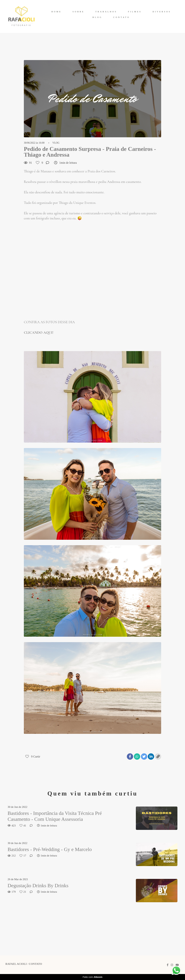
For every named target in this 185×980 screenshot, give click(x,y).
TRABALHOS (106, 12)
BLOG (97, 17)
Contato (35, 964)
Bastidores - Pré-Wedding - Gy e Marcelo (50, 849)
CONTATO (122, 17)
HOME (56, 12)
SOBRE (78, 12)
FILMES (135, 12)
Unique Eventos (84, 203)
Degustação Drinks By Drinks (38, 885)
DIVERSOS (162, 12)
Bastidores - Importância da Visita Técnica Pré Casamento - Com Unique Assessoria (55, 816)
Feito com (92, 977)
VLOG (56, 143)
